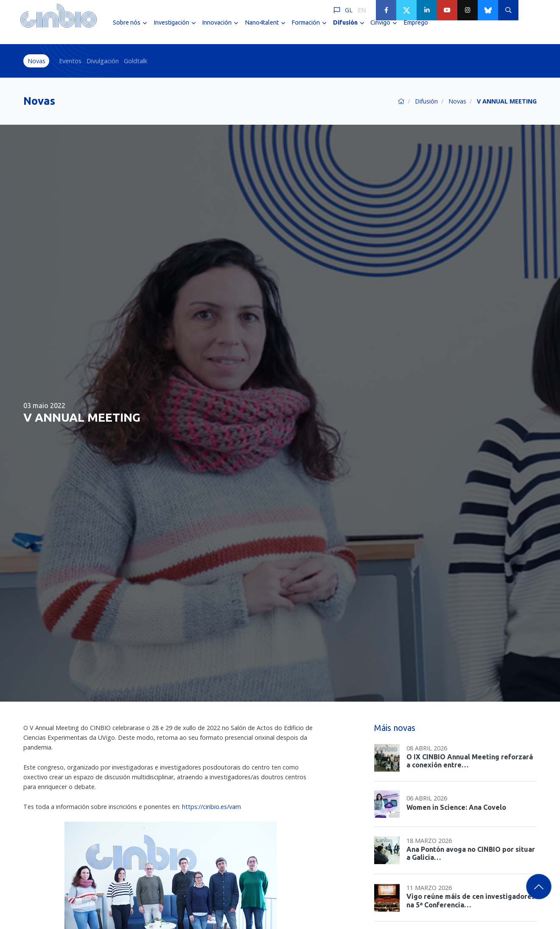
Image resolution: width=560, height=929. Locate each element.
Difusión (426, 101)
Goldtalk (136, 61)
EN (362, 10)
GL (349, 10)
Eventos (70, 61)
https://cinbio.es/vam (211, 807)
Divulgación (103, 61)
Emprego (416, 29)
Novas (36, 61)
